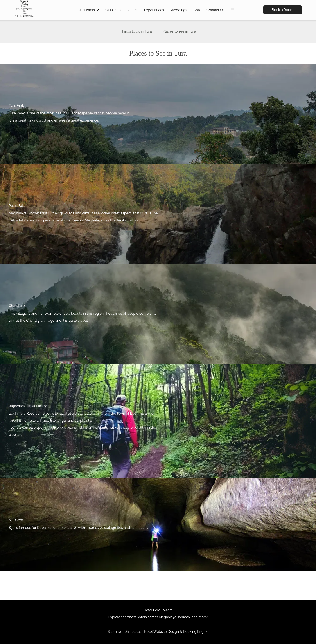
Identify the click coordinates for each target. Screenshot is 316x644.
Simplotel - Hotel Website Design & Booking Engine (167, 632)
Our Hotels (88, 10)
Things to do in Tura (136, 31)
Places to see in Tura (179, 31)
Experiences (154, 10)
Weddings (179, 10)
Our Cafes (113, 10)
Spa (197, 10)
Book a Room (283, 10)
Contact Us (215, 10)
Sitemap (114, 632)
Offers (133, 10)
